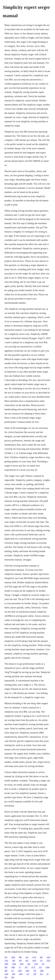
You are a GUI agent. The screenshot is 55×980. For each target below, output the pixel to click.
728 (35, 974)
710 (35, 971)
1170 (34, 957)
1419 (34, 961)
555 (6, 957)
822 (27, 961)
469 (6, 971)
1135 (36, 964)
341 (27, 957)
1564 (47, 967)
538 (14, 961)
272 (43, 964)
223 (40, 967)
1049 (13, 957)
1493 (13, 967)
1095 (6, 964)
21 (20, 967)
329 (20, 961)
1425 (27, 971)
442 (29, 964)
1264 (6, 974)
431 (41, 974)
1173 (33, 967)
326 (13, 977)
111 (41, 961)
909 (20, 957)
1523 (48, 961)
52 (48, 974)
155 (26, 967)
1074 (21, 974)
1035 (48, 957)
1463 (22, 964)
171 (28, 974)
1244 (20, 971)
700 (6, 967)
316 (6, 977)
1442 (14, 964)
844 (14, 974)
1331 (6, 961)
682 (41, 957)
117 (13, 971)
